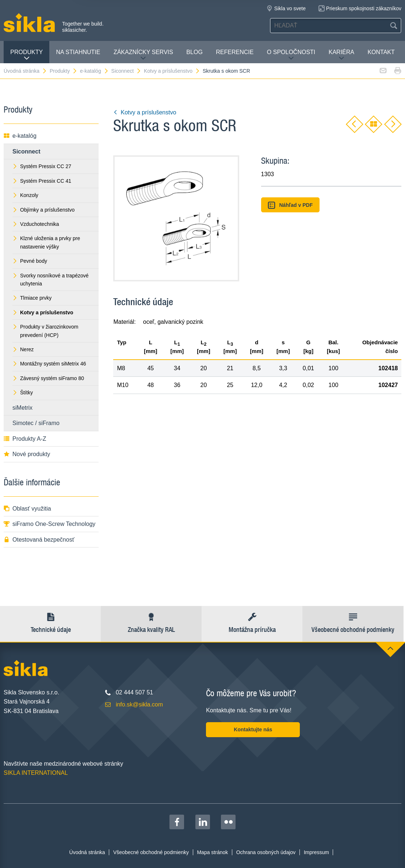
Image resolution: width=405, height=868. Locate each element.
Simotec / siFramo (36, 423)
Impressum (316, 852)
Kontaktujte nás (253, 729)
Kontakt (381, 52)
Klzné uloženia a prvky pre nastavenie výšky (46, 242)
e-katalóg (94, 71)
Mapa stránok (212, 852)
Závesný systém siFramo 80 (48, 378)
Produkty (26, 55)
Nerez (23, 349)
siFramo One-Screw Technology (49, 524)
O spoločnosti (291, 55)
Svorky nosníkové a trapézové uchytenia (51, 280)
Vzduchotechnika (36, 224)
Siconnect (126, 71)
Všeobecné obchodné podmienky (151, 852)
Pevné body (30, 261)
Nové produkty (27, 454)
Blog (194, 52)
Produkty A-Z (25, 439)
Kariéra (341, 55)
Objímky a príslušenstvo (43, 210)
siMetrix (22, 408)
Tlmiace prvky (32, 298)
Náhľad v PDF (290, 205)
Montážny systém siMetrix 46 (49, 364)
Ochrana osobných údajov (266, 852)
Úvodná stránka (25, 71)
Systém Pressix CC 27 (42, 166)
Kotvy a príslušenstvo (172, 71)
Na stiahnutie (78, 52)
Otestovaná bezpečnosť (39, 540)
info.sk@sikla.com (139, 704)
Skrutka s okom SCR (226, 71)
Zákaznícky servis (143, 55)
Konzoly (25, 195)
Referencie (235, 52)
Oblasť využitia (27, 509)
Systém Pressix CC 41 (42, 181)
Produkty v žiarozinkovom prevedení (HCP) (45, 331)
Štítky (23, 393)
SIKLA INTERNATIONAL (36, 773)
